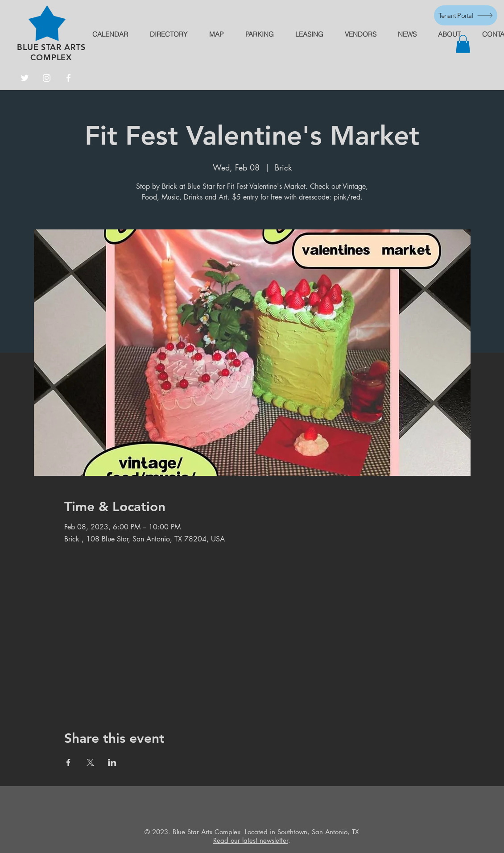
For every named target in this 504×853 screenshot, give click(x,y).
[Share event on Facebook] (68, 762)
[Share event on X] (90, 762)
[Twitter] (25, 78)
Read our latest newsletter (251, 840)
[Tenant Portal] (466, 15)
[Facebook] (68, 78)
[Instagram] (47, 78)
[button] (463, 44)
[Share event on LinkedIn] (112, 762)
